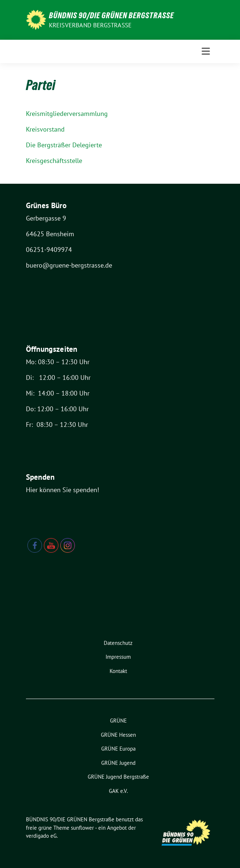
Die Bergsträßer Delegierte (64, 145)
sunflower (82, 828)
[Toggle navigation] (206, 51)
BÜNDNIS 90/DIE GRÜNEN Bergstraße (111, 15)
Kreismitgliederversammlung (67, 114)
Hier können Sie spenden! (62, 490)
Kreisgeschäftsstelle (54, 161)
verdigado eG (41, 836)
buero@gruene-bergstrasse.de (69, 265)
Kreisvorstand (45, 129)
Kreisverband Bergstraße (90, 25)
